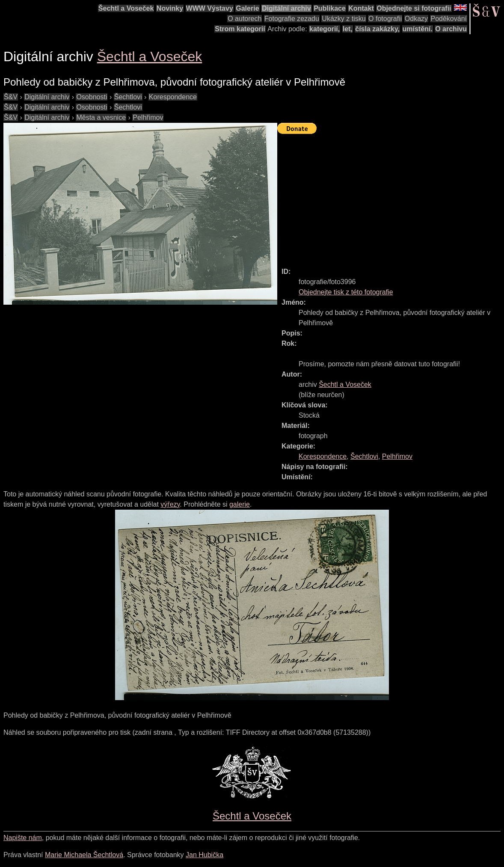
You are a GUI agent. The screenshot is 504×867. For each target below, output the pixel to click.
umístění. (418, 29)
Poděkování (449, 19)
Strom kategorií (240, 29)
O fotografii (385, 19)
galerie (240, 504)
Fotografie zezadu (292, 19)
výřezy (170, 504)
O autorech (245, 19)
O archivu (451, 29)
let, (348, 29)
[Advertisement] (391, 197)
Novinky (170, 8)
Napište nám (23, 838)
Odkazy (416, 19)
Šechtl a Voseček (126, 8)
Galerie (247, 8)
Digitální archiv (286, 8)
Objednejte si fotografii (414, 8)
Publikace (330, 8)
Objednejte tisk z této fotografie (346, 292)
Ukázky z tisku (344, 19)
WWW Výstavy (210, 8)
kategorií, (325, 29)
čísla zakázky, (377, 29)
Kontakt (361, 8)
